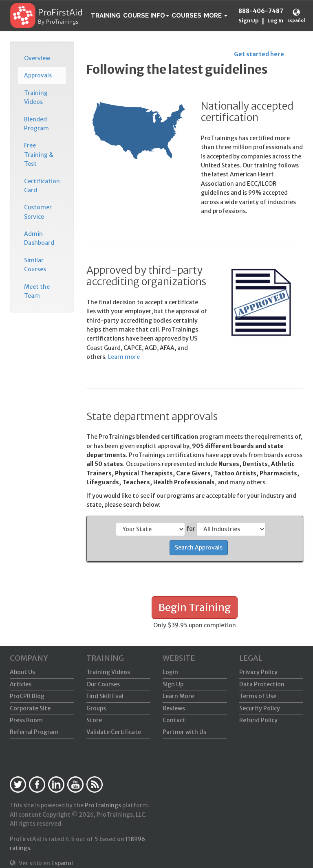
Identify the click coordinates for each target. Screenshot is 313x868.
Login (170, 672)
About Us (22, 672)
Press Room (26, 720)
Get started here (259, 54)
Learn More (178, 696)
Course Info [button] (146, 15)
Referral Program (34, 732)
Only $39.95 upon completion (195, 625)
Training (106, 15)
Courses (186, 15)
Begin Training (195, 607)
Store (94, 720)
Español (296, 21)
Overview (37, 58)
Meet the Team (37, 291)
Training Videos (36, 97)
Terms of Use (258, 696)
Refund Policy (258, 720)
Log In (275, 21)
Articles (21, 684)
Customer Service (38, 212)
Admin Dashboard (39, 238)
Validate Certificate (114, 732)
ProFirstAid (60, 13)
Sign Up (249, 21)
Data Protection (262, 684)
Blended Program (36, 124)
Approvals (38, 75)
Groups (96, 708)
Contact (174, 720)
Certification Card (42, 186)
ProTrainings (103, 805)
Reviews (174, 708)
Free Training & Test (39, 155)
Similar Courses (35, 265)
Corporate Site (30, 708)
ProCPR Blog (27, 696)
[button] (216, 15)
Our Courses (103, 684)
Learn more (124, 357)
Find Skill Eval (105, 696)
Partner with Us (184, 732)
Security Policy (260, 708)
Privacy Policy (258, 672)
